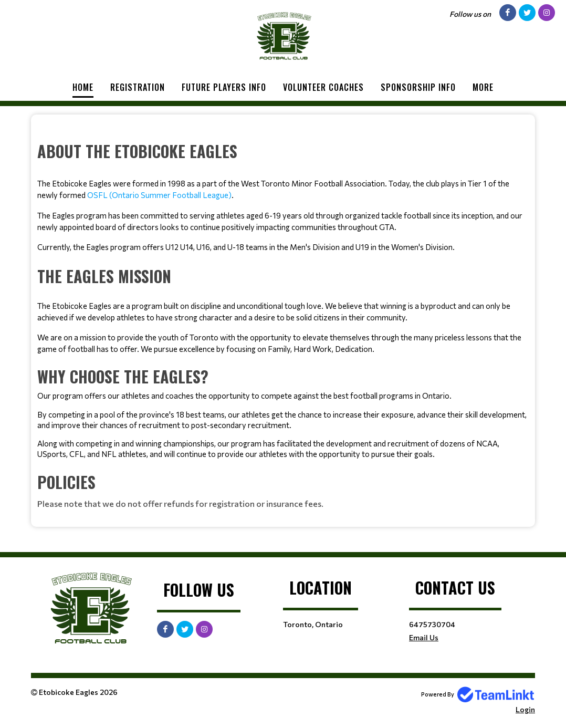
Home (83, 87)
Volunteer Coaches (323, 87)
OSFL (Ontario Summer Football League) (159, 195)
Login (525, 709)
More (483, 87)
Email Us (424, 637)
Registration (138, 87)
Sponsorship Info (418, 87)
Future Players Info (224, 87)
